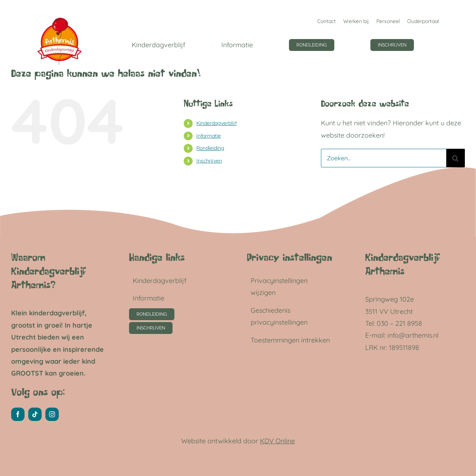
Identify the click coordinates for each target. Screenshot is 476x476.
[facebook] (18, 414)
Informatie (209, 136)
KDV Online (277, 441)
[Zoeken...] (384, 158)
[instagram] (52, 414)
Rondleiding (210, 148)
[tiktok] (35, 414)
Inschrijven (209, 161)
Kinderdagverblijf (217, 123)
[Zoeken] (456, 158)
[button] (292, 287)
